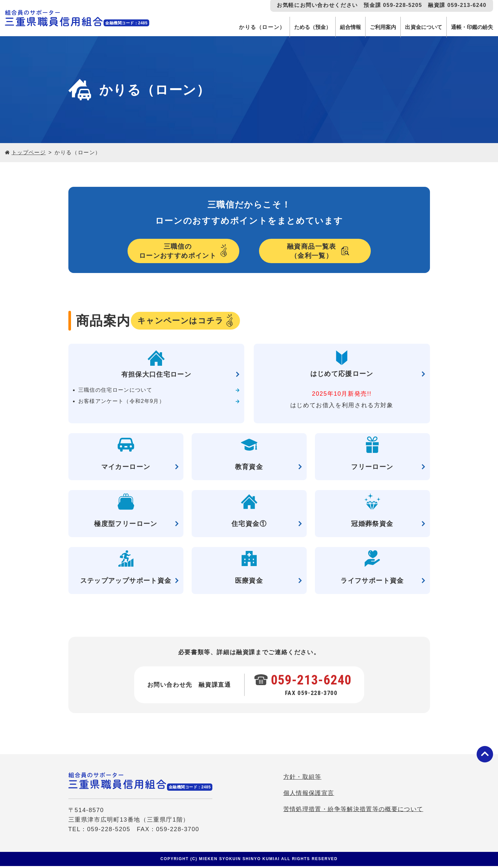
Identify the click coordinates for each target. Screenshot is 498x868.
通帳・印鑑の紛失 (470, 27)
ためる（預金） (298, 27)
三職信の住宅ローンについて (116, 392)
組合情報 (339, 27)
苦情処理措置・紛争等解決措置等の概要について (352, 813)
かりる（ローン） (246, 27)
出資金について (418, 27)
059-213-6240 (312, 682)
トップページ (29, 152)
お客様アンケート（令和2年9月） (122, 403)
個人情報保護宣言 (307, 797)
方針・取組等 (301, 781)
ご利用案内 (374, 27)
